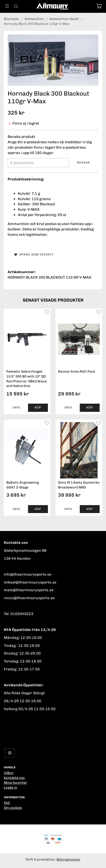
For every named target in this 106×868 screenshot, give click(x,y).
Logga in (10, 787)
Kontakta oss (14, 778)
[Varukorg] (99, 6)
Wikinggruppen (68, 859)
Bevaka (83, 162)
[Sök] (16, 6)
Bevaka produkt (21, 137)
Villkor (9, 773)
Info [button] (16, 407)
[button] (38, 408)
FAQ (7, 803)
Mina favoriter (15, 783)
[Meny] (7, 6)
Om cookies (13, 808)
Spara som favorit (34, 254)
